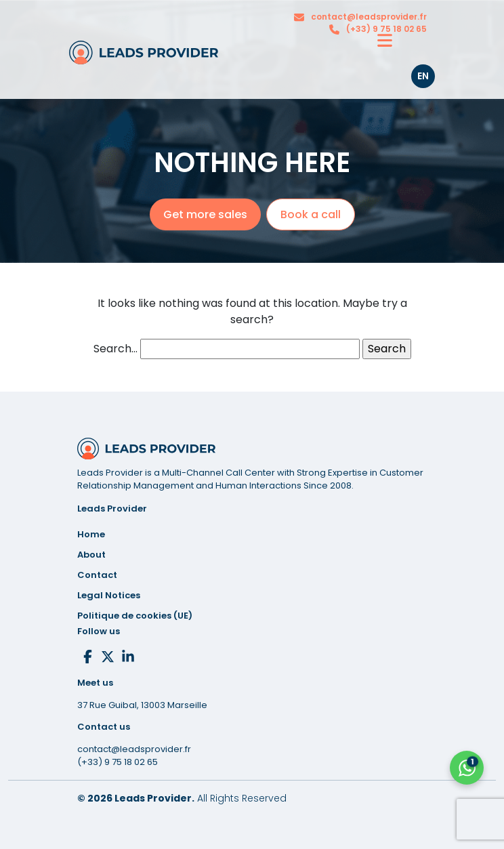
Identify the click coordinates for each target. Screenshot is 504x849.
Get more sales (205, 214)
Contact (97, 575)
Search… (115, 349)
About (91, 555)
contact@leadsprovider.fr (369, 17)
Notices (109, 595)
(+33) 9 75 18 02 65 (386, 29)
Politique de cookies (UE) (135, 616)
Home (91, 534)
